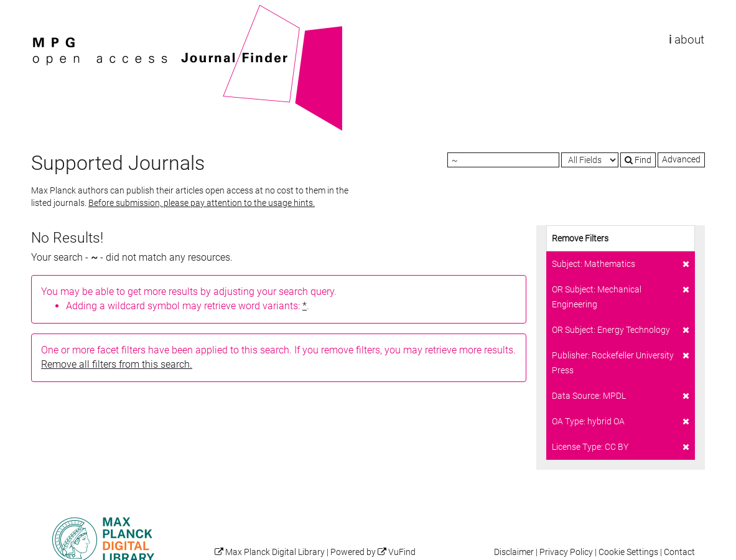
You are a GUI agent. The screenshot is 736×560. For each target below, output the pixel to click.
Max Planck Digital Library (275, 552)
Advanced (681, 159)
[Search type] (590, 160)
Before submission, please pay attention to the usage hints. (202, 203)
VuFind (50, 11)
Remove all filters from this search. (117, 364)
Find (638, 160)
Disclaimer (514, 552)
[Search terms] (503, 160)
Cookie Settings (628, 552)
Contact (679, 552)
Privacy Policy (566, 552)
